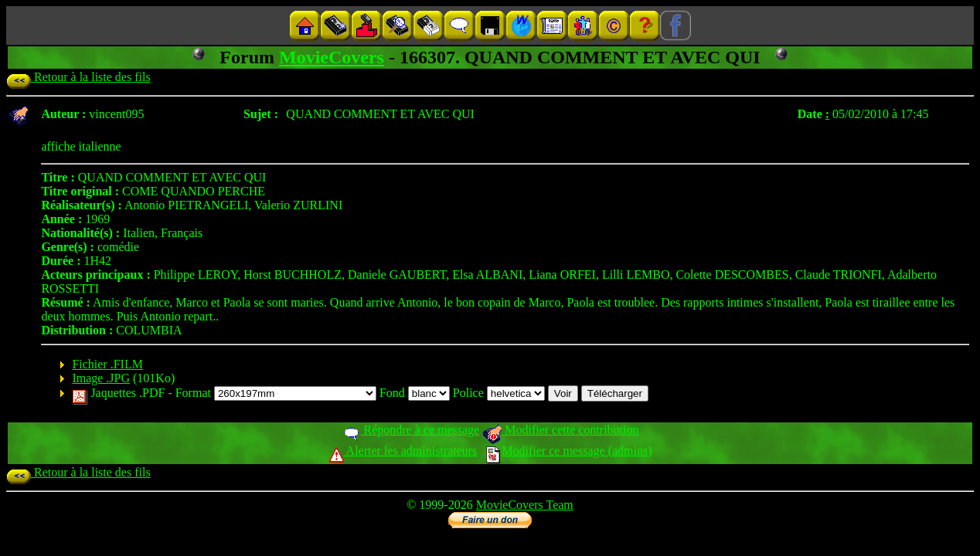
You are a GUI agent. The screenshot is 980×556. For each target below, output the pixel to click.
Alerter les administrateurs (403, 451)
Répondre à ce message (411, 430)
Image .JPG (101, 378)
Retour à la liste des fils (78, 77)
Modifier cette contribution (560, 430)
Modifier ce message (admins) (569, 451)
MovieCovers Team (525, 505)
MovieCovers (332, 57)
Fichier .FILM (107, 364)
